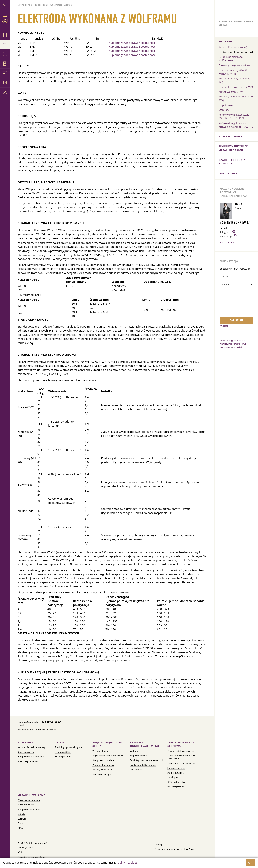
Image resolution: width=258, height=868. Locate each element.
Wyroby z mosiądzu (102, 770)
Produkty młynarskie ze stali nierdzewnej (181, 757)
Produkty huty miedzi (103, 765)
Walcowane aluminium (29, 800)
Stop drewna (226, 105)
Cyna (20, 823)
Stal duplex (173, 777)
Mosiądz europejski (102, 774)
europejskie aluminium (29, 809)
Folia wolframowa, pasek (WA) (236, 87)
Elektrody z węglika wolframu (235, 65)
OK (250, 863)
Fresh (191, 849)
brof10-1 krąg (226, 341)
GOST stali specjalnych (178, 782)
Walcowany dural (26, 805)
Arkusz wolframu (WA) (231, 92)
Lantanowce (136, 770)
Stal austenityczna (176, 768)
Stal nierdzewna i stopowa (181, 744)
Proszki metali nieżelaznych (181, 751)
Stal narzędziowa (176, 787)
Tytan (59, 743)
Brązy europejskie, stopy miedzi (108, 756)
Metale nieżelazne (31, 795)
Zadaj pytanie (227, 242)
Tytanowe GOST (63, 752)
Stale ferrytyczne (175, 773)
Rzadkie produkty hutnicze (143, 765)
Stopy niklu (26, 743)
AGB (20, 852)
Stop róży (224, 110)
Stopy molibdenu (138, 756)
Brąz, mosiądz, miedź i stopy (109, 744)
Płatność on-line (25, 730)
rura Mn (237, 344)
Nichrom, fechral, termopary (31, 747)
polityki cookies (128, 862)
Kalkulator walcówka (46, 730)
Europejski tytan (63, 757)
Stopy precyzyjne (26, 752)
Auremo (5, 19)
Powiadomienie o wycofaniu (31, 857)
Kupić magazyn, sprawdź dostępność (132, 43)
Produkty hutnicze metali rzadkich (147, 760)
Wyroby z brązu (100, 751)
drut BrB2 (237, 347)
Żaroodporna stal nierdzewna (182, 763)
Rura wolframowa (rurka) (233, 47)
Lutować (22, 819)
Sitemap (159, 845)
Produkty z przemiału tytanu (69, 747)
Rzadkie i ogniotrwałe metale (146, 744)
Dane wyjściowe (25, 848)
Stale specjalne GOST (28, 761)
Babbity (21, 814)
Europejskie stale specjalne (31, 757)
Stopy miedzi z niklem (103, 760)
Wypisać (224, 326)
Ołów (20, 828)
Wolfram (134, 751)
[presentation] (233, 301)
